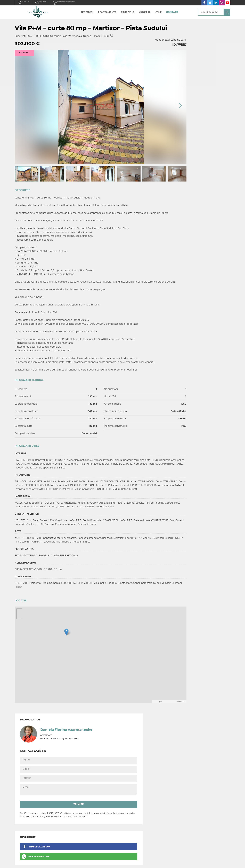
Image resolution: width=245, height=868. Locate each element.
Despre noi (77, 809)
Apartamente (107, 12)
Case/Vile (128, 12)
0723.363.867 (51, 3)
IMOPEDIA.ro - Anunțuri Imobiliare (111, 863)
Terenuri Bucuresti (81, 805)
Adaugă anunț (79, 822)
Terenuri (87, 12)
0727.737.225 (27, 3)
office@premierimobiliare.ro (85, 3)
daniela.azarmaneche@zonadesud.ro (208, 55)
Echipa (74, 813)
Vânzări (144, 12)
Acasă (74, 800)
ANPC (74, 830)
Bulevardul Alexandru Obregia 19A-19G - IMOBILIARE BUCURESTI (41, 831)
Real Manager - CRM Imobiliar (167, 863)
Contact (172, 12)
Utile (158, 12)
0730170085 (195, 52)
